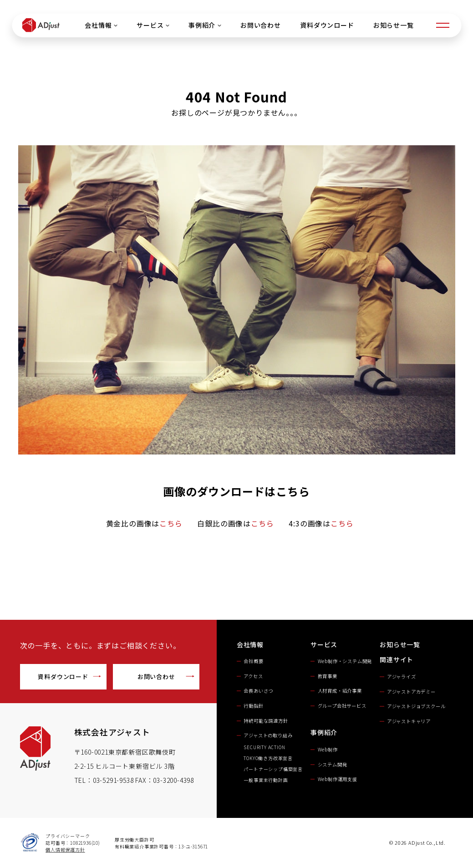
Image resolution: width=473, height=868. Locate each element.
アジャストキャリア (409, 721)
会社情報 (101, 25)
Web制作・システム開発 (345, 661)
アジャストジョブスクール (416, 706)
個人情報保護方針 (65, 850)
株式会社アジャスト (112, 732)
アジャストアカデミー (411, 692)
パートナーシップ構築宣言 (273, 769)
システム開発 (333, 764)
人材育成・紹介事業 (340, 691)
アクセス (253, 676)
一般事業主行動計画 (266, 780)
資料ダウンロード (327, 25)
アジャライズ (402, 677)
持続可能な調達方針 (266, 721)
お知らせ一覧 (393, 25)
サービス (153, 25)
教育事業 (328, 676)
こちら (171, 523)
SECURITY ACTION (267, 747)
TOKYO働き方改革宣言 (268, 758)
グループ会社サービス (342, 706)
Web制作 (328, 749)
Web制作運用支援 (338, 779)
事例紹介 (205, 25)
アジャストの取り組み (268, 735)
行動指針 (253, 706)
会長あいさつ (258, 691)
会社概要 (253, 661)
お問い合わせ (261, 25)
